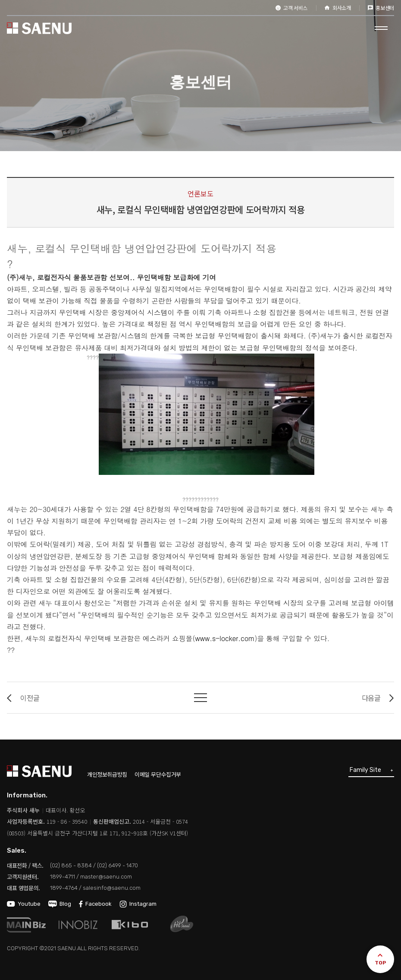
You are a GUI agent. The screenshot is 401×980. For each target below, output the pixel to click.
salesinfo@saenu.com (112, 888)
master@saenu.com (106, 877)
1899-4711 (63, 877)
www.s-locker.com (225, 638)
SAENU (39, 28)
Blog (60, 904)
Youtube (24, 904)
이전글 (23, 698)
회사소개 (338, 8)
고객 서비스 (291, 8)
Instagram (138, 904)
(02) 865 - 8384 (71, 865)
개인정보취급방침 (107, 774)
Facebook (95, 904)
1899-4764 (64, 888)
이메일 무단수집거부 (158, 774)
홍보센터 (381, 8)
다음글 (378, 698)
